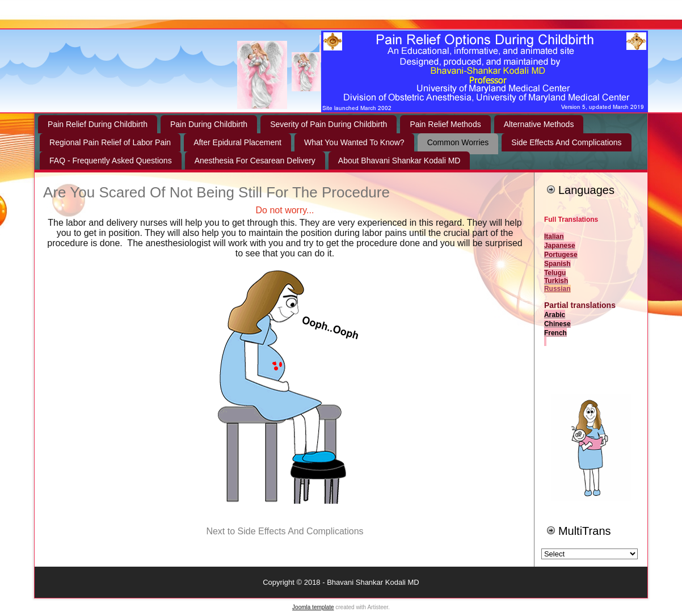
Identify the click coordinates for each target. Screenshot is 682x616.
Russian (557, 289)
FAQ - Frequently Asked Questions (111, 161)
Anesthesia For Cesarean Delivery (255, 161)
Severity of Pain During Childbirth (329, 124)
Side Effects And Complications (566, 142)
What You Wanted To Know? (354, 142)
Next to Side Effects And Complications (285, 531)
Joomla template (313, 607)
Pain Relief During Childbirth (98, 124)
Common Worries (458, 142)
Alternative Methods (539, 124)
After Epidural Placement (237, 142)
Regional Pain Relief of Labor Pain (110, 142)
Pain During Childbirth (209, 124)
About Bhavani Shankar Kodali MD (399, 161)
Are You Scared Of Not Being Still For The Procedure (216, 192)
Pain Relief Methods (445, 124)
